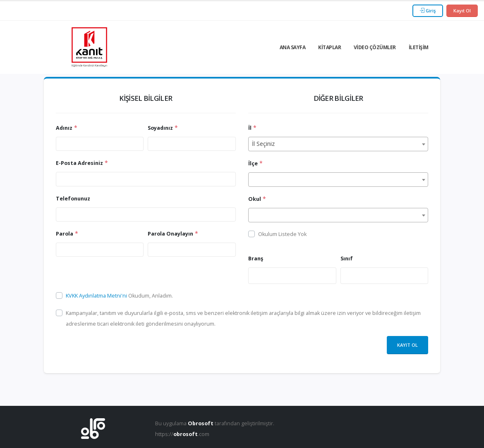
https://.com (182, 434)
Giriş (428, 11)
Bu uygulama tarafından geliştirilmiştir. (215, 423)
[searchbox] (253, 275)
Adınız (64, 128)
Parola (65, 234)
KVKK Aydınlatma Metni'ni (97, 296)
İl (250, 128)
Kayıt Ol (462, 11)
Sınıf (347, 259)
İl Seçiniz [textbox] (263, 144)
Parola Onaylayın (170, 234)
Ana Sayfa (293, 47)
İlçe (253, 163)
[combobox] (338, 144)
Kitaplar (329, 47)
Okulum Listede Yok (282, 234)
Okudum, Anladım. (119, 296)
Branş (256, 259)
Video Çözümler (375, 47)
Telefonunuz (73, 199)
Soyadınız (160, 128)
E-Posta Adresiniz (79, 163)
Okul (255, 199)
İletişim (419, 47)
